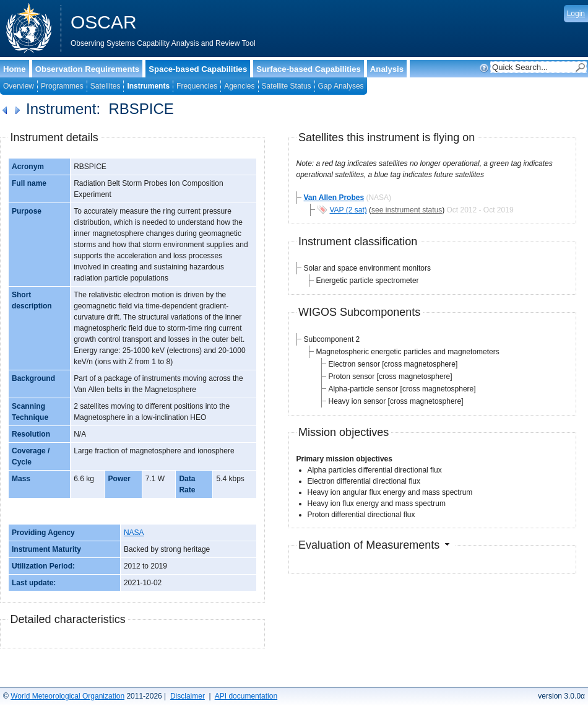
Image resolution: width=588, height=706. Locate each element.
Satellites (106, 86)
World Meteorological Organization (67, 696)
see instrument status (407, 210)
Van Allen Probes (334, 198)
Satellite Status (287, 86)
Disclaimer (188, 696)
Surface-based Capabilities (309, 69)
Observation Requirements (88, 69)
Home (15, 69)
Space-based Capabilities (198, 69)
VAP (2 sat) (348, 210)
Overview (19, 86)
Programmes (62, 86)
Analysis (387, 69)
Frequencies (197, 86)
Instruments (148, 86)
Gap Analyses (341, 86)
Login (576, 14)
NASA (134, 533)
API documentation (246, 696)
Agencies (239, 86)
